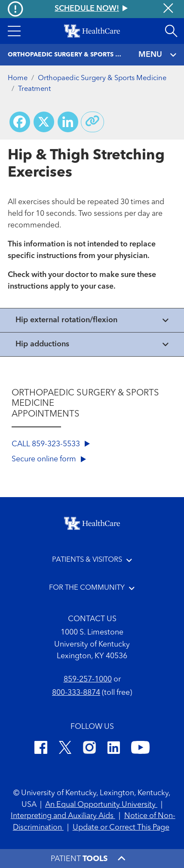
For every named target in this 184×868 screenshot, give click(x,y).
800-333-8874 (76, 693)
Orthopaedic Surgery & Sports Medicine (102, 78)
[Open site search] (171, 31)
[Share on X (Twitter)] (44, 122)
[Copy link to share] (92, 122)
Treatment (34, 89)
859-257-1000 (88, 680)
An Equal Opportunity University (101, 805)
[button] (14, 31)
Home (18, 78)
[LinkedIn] (114, 749)
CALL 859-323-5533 (51, 444)
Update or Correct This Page (121, 828)
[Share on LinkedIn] (68, 122)
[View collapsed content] (92, 320)
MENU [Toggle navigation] (158, 55)
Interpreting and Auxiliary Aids (63, 816)
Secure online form (49, 459)
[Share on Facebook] (20, 122)
